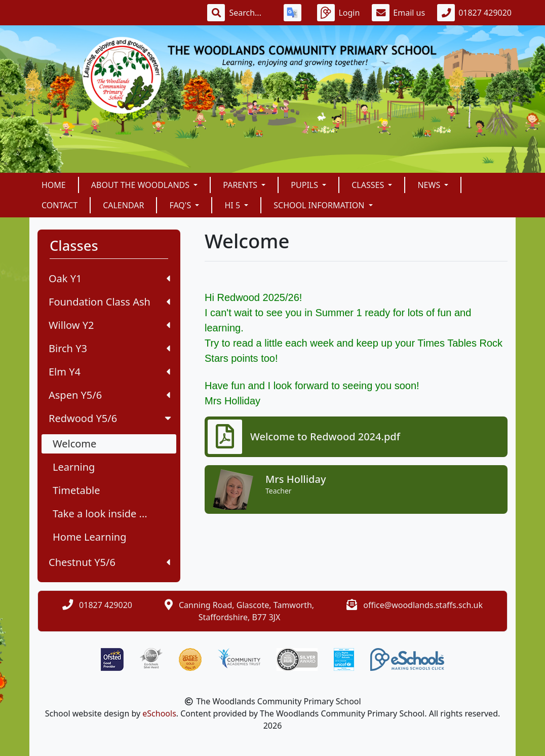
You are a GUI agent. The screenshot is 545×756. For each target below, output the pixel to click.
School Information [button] (320, 205)
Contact (60, 205)
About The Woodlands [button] (141, 185)
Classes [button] (369, 185)
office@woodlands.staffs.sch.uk (423, 605)
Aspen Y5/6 (109, 395)
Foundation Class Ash (109, 302)
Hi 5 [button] (233, 205)
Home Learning (90, 537)
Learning (74, 467)
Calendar (123, 205)
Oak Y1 (109, 278)
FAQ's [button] (181, 205)
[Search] (250, 13)
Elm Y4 (109, 372)
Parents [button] (241, 185)
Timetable (76, 490)
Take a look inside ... (100, 514)
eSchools (159, 713)
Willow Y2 (109, 325)
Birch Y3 (109, 348)
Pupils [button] (305, 185)
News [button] (430, 185)
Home (54, 185)
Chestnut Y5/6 (109, 562)
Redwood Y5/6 (111, 418)
